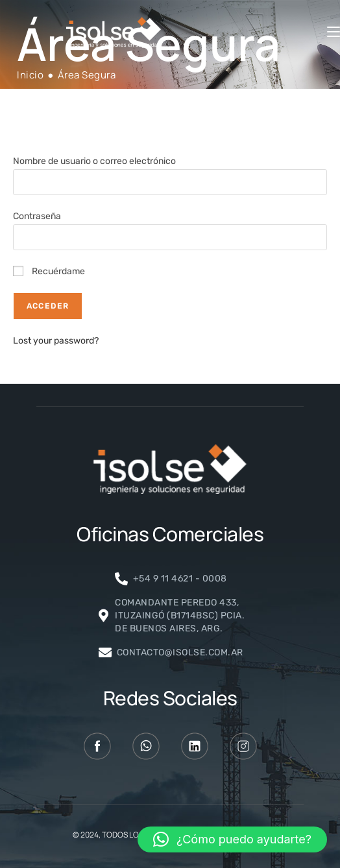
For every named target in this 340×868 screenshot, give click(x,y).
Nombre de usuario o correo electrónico (94, 161)
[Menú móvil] (334, 32)
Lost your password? (56, 341)
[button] (232, 839)
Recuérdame (49, 271)
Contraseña (37, 216)
